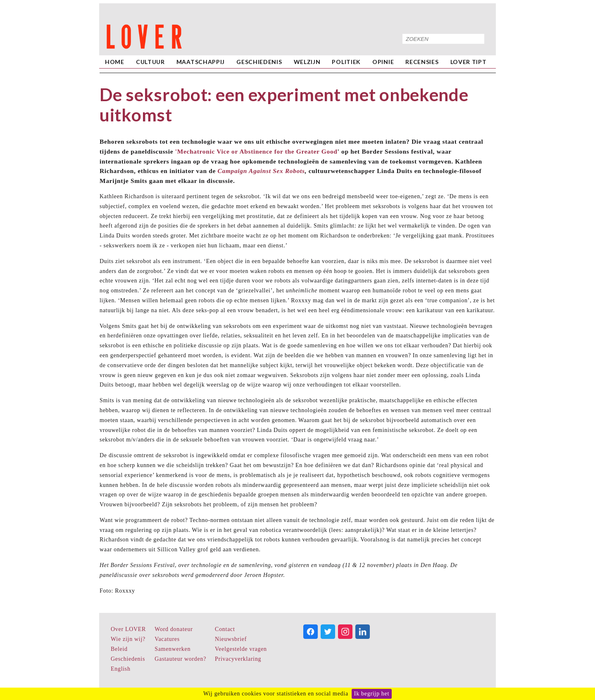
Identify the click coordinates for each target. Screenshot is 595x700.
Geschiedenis (259, 62)
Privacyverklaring (238, 659)
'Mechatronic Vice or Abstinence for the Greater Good (256, 151)
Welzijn (307, 62)
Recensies (422, 62)
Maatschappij (201, 62)
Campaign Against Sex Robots (261, 171)
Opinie (383, 62)
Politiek (346, 62)
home (115, 62)
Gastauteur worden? (180, 659)
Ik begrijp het (372, 694)
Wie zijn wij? (128, 639)
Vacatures (167, 639)
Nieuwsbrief (231, 639)
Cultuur (150, 62)
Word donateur (174, 629)
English (121, 669)
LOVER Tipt (469, 62)
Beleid (119, 649)
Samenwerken (173, 649)
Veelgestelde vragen (241, 649)
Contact (225, 629)
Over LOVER (128, 629)
